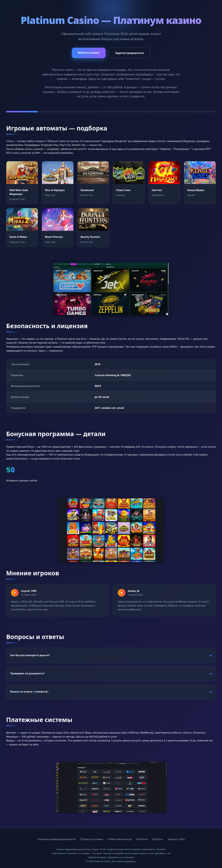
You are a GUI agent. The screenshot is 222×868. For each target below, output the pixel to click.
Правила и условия (92, 839)
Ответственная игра (120, 839)
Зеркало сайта (176, 839)
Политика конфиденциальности (56, 839)
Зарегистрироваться (129, 53)
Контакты (142, 839)
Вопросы (158, 839)
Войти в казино (89, 53)
